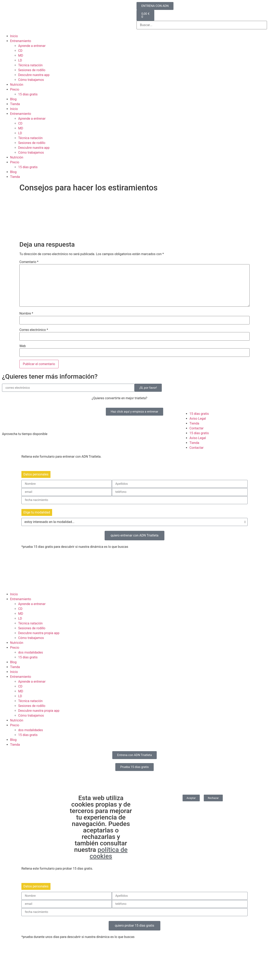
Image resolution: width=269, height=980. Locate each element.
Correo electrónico (34, 330)
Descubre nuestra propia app (39, 633)
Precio (15, 89)
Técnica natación (30, 65)
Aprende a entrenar (32, 46)
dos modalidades (31, 652)
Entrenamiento (21, 41)
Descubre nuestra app (34, 75)
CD (20, 51)
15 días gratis (28, 94)
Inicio (14, 36)
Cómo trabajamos (31, 80)
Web (23, 346)
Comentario (29, 262)
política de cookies (109, 853)
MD (21, 55)
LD (20, 60)
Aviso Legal (198, 419)
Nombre (26, 314)
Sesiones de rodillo (32, 70)
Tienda (15, 104)
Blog (13, 99)
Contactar (196, 428)
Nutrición (17, 85)
